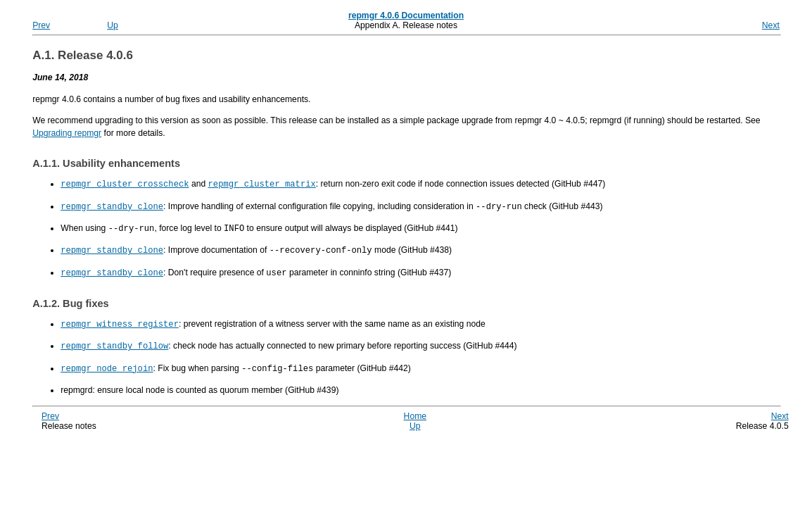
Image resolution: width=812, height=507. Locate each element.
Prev (41, 25)
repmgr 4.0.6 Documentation (406, 15)
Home (415, 411)
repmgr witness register (120, 320)
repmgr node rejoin (107, 363)
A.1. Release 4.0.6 (83, 55)
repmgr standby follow (114, 341)
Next (771, 25)
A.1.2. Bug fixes (71, 300)
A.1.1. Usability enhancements (106, 163)
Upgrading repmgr (67, 133)
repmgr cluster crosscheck (125, 183)
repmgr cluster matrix (262, 183)
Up (113, 25)
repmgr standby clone (112, 205)
